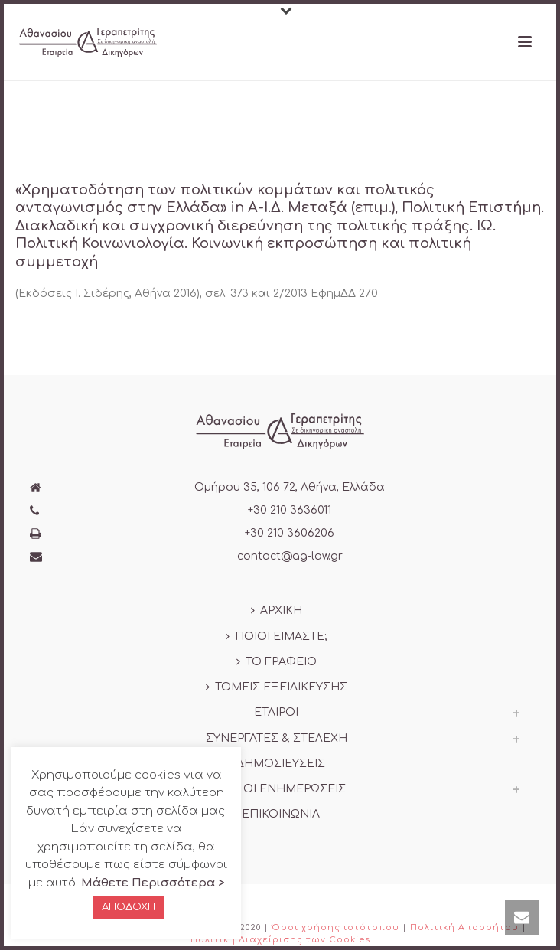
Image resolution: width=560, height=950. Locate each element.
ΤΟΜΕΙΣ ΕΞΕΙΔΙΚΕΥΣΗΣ (277, 687)
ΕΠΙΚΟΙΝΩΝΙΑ (276, 814)
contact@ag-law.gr (290, 556)
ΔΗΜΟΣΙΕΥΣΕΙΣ (276, 764)
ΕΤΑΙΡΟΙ (276, 712)
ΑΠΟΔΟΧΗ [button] (129, 907)
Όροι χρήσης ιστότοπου (335, 927)
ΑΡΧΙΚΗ (277, 610)
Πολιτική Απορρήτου (464, 927)
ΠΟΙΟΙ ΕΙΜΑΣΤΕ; (276, 637)
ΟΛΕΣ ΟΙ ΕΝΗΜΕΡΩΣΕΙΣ (277, 789)
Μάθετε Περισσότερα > (153, 883)
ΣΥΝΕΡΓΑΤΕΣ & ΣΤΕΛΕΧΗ (277, 738)
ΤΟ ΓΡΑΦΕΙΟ (277, 662)
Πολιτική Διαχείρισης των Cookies (280, 940)
